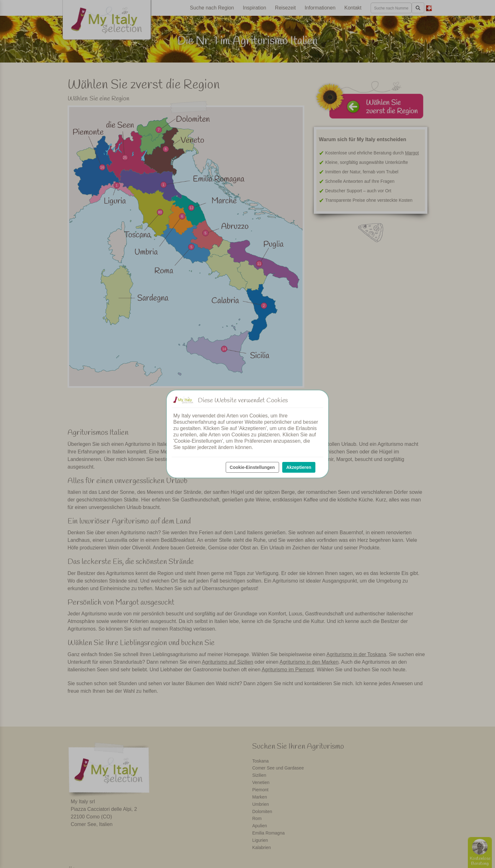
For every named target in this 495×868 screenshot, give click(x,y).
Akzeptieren (299, 467)
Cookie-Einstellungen (252, 467)
